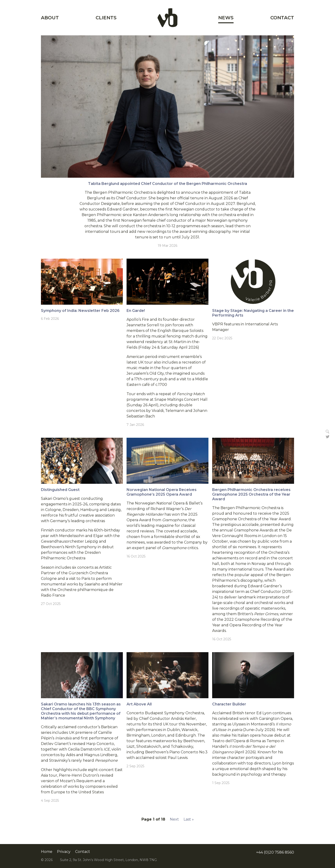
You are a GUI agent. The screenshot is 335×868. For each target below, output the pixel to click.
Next (174, 819)
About (50, 18)
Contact (282, 18)
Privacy (64, 852)
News (226, 18)
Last (189, 819)
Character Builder (229, 704)
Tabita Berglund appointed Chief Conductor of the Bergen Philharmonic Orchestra (167, 184)
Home (167, 18)
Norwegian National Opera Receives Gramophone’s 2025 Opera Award (162, 492)
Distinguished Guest (60, 490)
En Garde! (136, 311)
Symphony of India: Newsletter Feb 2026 (80, 311)
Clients (106, 18)
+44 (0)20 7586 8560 (275, 852)
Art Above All (139, 704)
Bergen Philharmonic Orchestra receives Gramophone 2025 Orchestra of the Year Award (251, 494)
